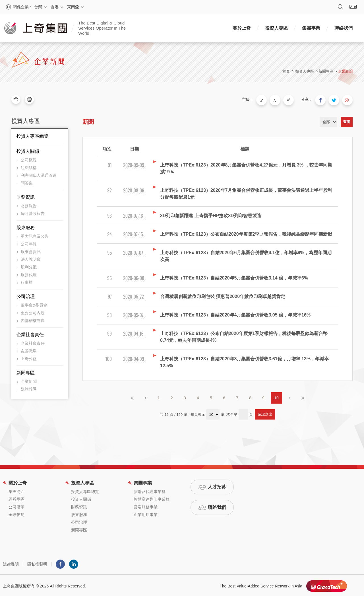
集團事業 (311, 28)
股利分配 (29, 266)
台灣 (38, 7)
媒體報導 (29, 388)
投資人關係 (28, 150)
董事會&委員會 (34, 304)
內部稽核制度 (33, 319)
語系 (353, 7)
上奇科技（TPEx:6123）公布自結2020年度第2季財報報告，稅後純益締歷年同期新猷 (246, 233)
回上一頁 (16, 99)
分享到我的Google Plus (348, 99)
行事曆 (27, 281)
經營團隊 (16, 498)
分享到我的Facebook (324, 99)
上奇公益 (29, 357)
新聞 (88, 120)
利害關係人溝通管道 (39, 174)
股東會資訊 (31, 250)
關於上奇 (242, 28)
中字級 (282, 99)
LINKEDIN (74, 563)
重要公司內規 (33, 311)
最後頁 (303, 396)
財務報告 (29, 204)
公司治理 (26, 295)
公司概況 (29, 159)
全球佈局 (16, 513)
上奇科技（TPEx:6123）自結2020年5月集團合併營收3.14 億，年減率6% (234, 277)
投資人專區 (276, 28)
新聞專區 (26, 371)
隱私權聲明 (37, 563)
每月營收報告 (33, 212)
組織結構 (29, 166)
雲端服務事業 (146, 505)
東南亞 (73, 7)
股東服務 (26, 226)
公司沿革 (16, 505)
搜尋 (340, 7)
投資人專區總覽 (32, 135)
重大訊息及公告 (35, 235)
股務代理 (29, 273)
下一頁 (289, 396)
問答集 (27, 182)
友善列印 (29, 99)
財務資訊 (26, 196)
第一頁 (133, 396)
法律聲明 (11, 563)
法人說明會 (31, 258)
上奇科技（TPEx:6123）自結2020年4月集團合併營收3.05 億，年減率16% (235, 314)
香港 (55, 7)
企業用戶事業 (146, 513)
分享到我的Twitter (336, 99)
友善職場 (29, 350)
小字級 (270, 99)
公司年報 (29, 242)
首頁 (286, 71)
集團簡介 (16, 490)
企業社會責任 (30, 333)
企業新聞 (345, 71)
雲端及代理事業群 (150, 490)
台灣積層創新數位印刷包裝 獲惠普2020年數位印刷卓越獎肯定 (223, 295)
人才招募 (217, 485)
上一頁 (146, 396)
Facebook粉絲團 (60, 563)
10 (276, 396)
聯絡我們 (344, 28)
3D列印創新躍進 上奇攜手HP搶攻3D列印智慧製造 (211, 214)
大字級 (294, 99)
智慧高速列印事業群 (152, 498)
